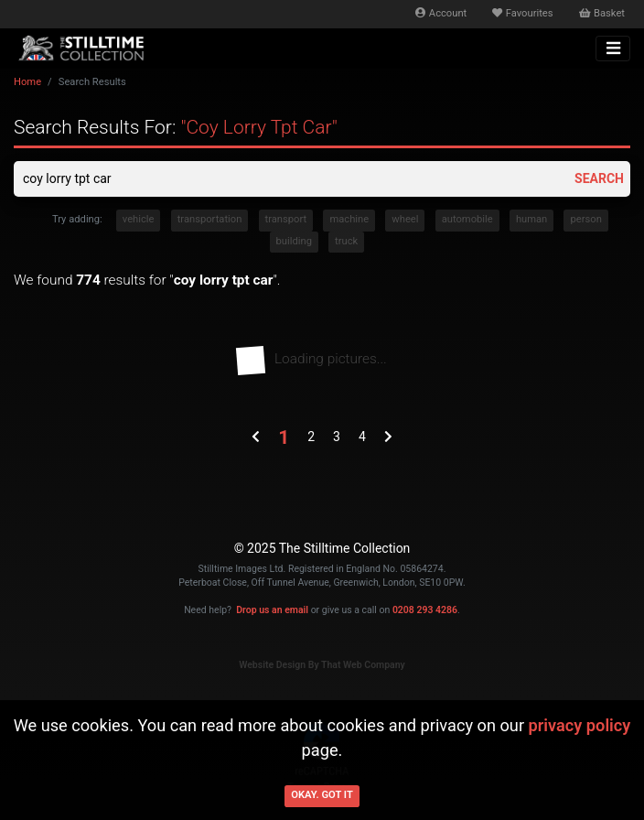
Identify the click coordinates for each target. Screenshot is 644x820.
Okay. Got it (322, 795)
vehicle (139, 219)
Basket (602, 13)
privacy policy (580, 725)
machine (349, 219)
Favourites (522, 13)
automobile (467, 219)
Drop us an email (272, 610)
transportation (210, 219)
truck (346, 241)
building (294, 241)
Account (441, 13)
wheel (405, 219)
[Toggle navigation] (613, 49)
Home (27, 82)
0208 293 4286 (425, 610)
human (531, 219)
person (585, 219)
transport (286, 219)
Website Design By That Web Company (322, 665)
